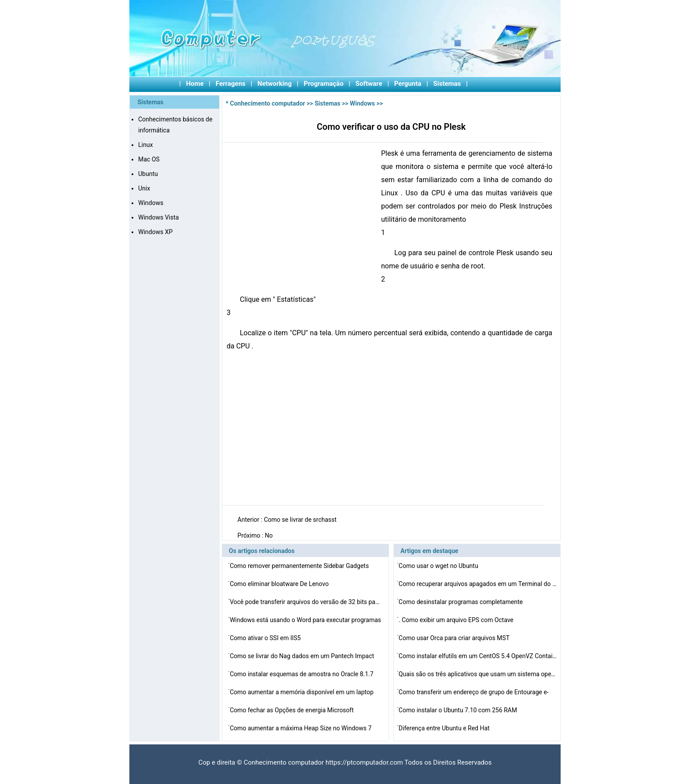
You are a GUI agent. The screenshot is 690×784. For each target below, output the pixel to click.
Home (195, 84)
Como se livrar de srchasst (301, 520)
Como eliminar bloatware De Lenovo (280, 584)
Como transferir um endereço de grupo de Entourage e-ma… (474, 693)
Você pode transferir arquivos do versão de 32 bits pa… (305, 602)
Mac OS (149, 159)
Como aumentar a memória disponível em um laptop (302, 692)
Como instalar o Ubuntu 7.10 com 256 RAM (459, 710)
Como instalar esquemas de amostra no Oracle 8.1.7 (302, 674)
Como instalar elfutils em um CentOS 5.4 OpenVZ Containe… (478, 656)
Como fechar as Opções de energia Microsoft (292, 710)
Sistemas (447, 84)
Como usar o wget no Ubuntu (439, 566)
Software (369, 84)
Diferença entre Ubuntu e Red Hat (445, 728)
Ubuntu (148, 174)
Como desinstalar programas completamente (462, 602)
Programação (324, 84)
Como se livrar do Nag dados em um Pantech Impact (303, 656)
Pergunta (408, 84)
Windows (151, 203)
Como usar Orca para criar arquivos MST (455, 638)
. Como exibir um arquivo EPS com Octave (457, 620)
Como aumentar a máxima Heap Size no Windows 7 (301, 728)
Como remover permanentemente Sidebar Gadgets (300, 566)
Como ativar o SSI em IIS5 (266, 638)
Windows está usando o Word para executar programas (306, 620)
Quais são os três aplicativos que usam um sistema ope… (477, 674)
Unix (144, 188)
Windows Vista (158, 217)
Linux (145, 145)
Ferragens (231, 84)
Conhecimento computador (268, 103)
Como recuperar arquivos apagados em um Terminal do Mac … (478, 584)
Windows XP (155, 232)
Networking (275, 84)
